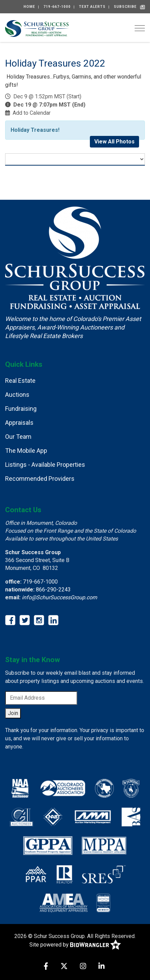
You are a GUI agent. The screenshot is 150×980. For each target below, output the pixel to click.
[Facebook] (46, 967)
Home (29, 7)
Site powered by (75, 945)
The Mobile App (26, 451)
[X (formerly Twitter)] (64, 967)
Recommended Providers (40, 479)
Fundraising (21, 409)
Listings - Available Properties (45, 465)
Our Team (18, 437)
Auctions (17, 395)
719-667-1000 (57, 7)
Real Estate (20, 381)
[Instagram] (83, 967)
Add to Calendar (32, 113)
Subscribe (125, 7)
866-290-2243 (53, 590)
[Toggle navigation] (140, 28)
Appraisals (19, 423)
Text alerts (92, 7)
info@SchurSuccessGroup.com (59, 597)
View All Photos (114, 142)
